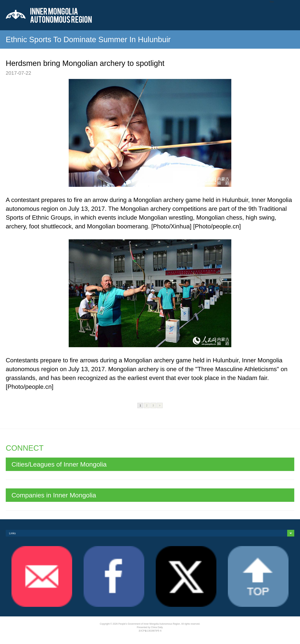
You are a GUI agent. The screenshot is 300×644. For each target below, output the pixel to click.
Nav (272, 2)
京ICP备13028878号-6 (150, 631)
